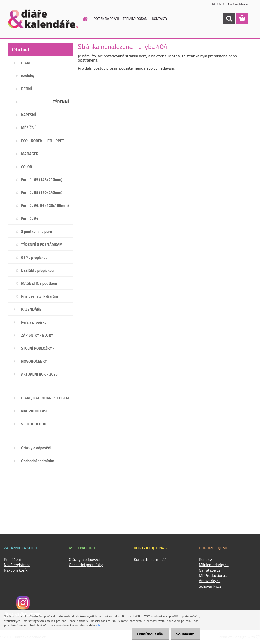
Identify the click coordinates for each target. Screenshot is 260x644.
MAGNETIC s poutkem (39, 283)
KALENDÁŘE (31, 309)
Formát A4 (30, 219)
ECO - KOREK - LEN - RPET (43, 141)
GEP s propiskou (34, 257)
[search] (229, 19)
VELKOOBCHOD (34, 424)
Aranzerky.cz (210, 581)
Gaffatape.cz (209, 570)
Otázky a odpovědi (36, 448)
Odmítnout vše (148, 634)
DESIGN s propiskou (37, 270)
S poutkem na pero (36, 231)
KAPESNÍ (28, 115)
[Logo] (43, 19)
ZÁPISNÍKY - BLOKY (37, 335)
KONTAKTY (160, 19)
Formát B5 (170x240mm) (42, 193)
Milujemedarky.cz (214, 565)
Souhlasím (184, 634)
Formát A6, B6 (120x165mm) (45, 206)
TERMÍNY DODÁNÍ (136, 19)
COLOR (27, 167)
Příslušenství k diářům (39, 296)
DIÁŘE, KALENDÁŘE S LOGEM (45, 398)
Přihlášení (217, 4)
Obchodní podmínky (37, 461)
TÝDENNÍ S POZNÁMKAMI (42, 244)
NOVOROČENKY (34, 361)
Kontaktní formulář (150, 559)
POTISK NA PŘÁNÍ (106, 19)
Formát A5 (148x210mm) (42, 180)
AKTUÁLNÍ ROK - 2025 (39, 374)
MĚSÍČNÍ (28, 128)
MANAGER (30, 154)
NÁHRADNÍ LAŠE (35, 411)
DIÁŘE (26, 63)
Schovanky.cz (210, 586)
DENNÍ (27, 89)
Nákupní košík (16, 570)
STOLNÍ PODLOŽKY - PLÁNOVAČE (38, 350)
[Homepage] (82, 19)
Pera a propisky (34, 322)
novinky (28, 76)
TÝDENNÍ (61, 102)
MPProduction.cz (213, 575)
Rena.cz (205, 559)
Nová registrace (238, 4)
